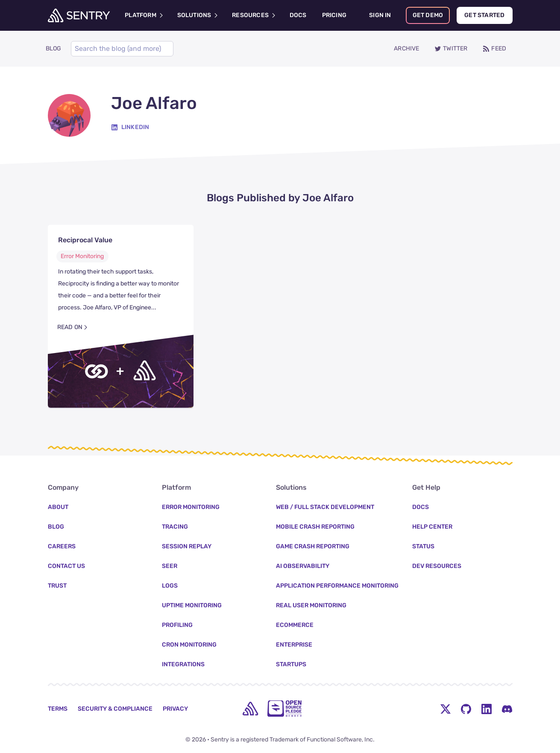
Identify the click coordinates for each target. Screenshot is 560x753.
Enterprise (294, 645)
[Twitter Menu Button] (446, 709)
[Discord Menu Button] (507, 709)
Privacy (175, 709)
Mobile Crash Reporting (315, 527)
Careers (62, 546)
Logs (170, 586)
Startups (291, 664)
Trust (57, 586)
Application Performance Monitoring (337, 586)
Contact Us (66, 566)
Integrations (183, 664)
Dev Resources (437, 566)
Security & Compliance (115, 709)
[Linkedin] (130, 127)
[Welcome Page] (79, 15)
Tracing (175, 527)
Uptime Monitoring (192, 605)
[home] (250, 709)
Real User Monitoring (311, 605)
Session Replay (187, 546)
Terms (58, 709)
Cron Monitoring (189, 645)
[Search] (122, 49)
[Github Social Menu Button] (466, 709)
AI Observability (303, 566)
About (58, 507)
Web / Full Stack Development (325, 507)
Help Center (432, 527)
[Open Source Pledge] (284, 709)
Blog (56, 527)
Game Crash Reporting (313, 546)
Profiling (177, 625)
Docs (421, 507)
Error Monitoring (82, 256)
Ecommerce (295, 625)
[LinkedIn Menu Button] (487, 709)
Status (423, 546)
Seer (170, 566)
